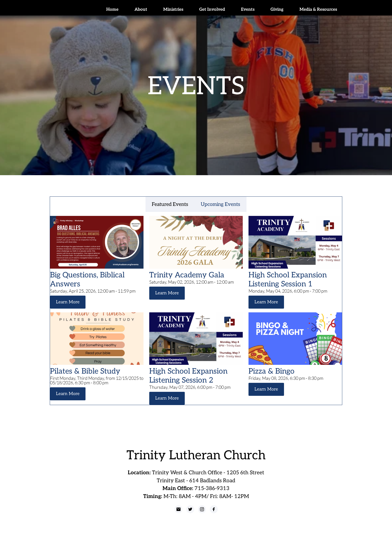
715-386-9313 (212, 488)
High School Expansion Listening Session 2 (188, 376)
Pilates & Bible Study (85, 371)
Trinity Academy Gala (187, 275)
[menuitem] (112, 10)
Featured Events (170, 204)
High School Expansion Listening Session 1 (288, 280)
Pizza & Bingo (271, 371)
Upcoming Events (220, 204)
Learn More (67, 302)
